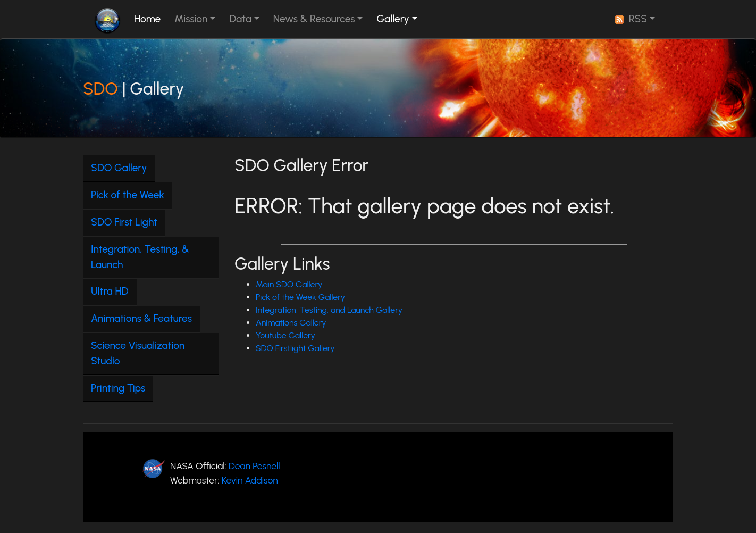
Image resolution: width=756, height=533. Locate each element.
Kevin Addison (250, 480)
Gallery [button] (393, 19)
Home (149, 18)
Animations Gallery (291, 323)
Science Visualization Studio (138, 353)
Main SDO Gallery (289, 284)
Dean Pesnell (254, 466)
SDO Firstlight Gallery (295, 348)
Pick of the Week (128, 195)
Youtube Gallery (285, 335)
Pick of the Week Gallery (300, 297)
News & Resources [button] (314, 19)
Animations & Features (141, 318)
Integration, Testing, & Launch (140, 257)
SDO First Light (124, 222)
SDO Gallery (119, 168)
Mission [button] (191, 19)
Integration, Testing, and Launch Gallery (329, 310)
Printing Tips (118, 388)
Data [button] (240, 19)
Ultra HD (110, 291)
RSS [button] (631, 19)
